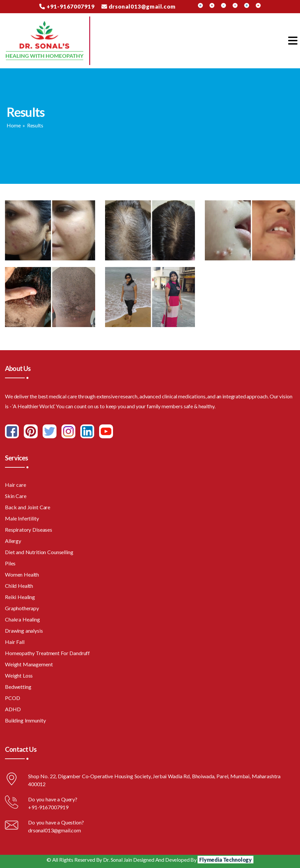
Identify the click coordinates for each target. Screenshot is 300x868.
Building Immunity (25, 720)
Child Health (19, 586)
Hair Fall (15, 642)
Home (14, 125)
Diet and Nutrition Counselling (39, 552)
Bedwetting (18, 687)
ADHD (13, 709)
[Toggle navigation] (293, 41)
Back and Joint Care (28, 507)
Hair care (16, 485)
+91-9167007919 (67, 6)
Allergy (13, 541)
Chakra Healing (22, 619)
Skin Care (16, 496)
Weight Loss (19, 675)
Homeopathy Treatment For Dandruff (47, 653)
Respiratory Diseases (29, 530)
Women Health (22, 574)
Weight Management (29, 664)
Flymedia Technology (225, 860)
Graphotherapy (22, 608)
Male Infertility (22, 518)
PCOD (12, 698)
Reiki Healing (20, 597)
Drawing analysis (24, 631)
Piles (10, 563)
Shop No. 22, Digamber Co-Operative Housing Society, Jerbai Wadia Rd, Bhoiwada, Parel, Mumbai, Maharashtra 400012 (154, 780)
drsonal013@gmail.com (139, 6)
